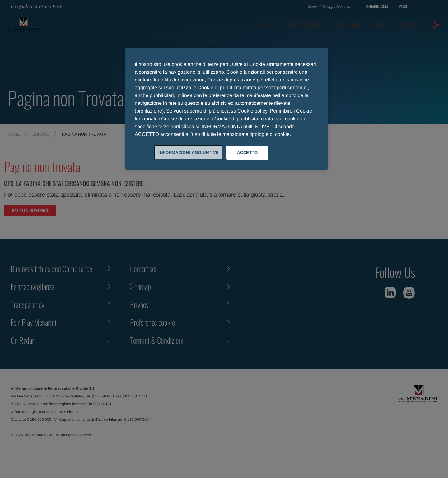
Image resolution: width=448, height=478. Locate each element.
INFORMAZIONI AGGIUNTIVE (189, 153)
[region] (226, 109)
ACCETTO (247, 153)
